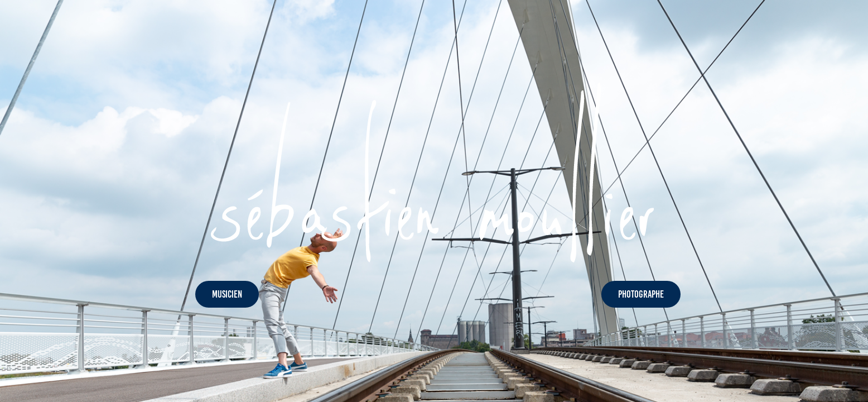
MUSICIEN (227, 294)
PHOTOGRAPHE (641, 294)
